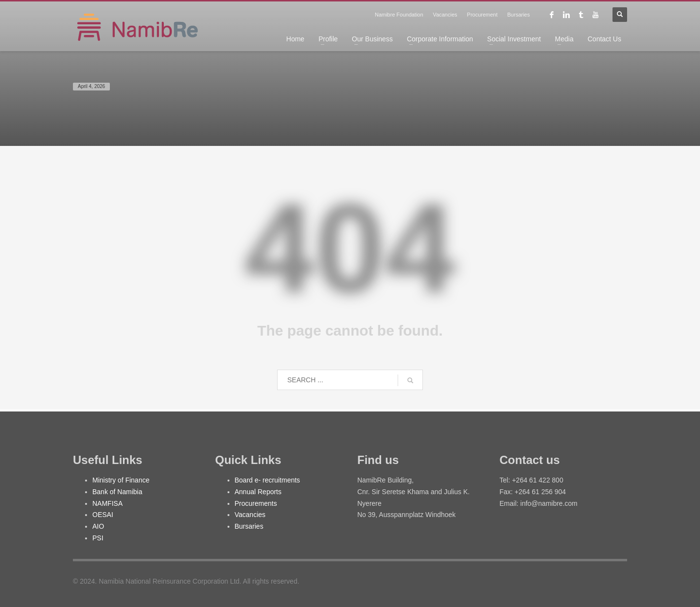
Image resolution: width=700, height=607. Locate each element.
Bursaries (519, 15)
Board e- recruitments (268, 480)
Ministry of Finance (121, 480)
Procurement (482, 15)
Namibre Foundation (399, 15)
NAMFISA (107, 503)
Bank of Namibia (117, 492)
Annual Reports (258, 492)
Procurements (256, 503)
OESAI (103, 515)
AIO (98, 526)
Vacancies (445, 15)
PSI (98, 538)
